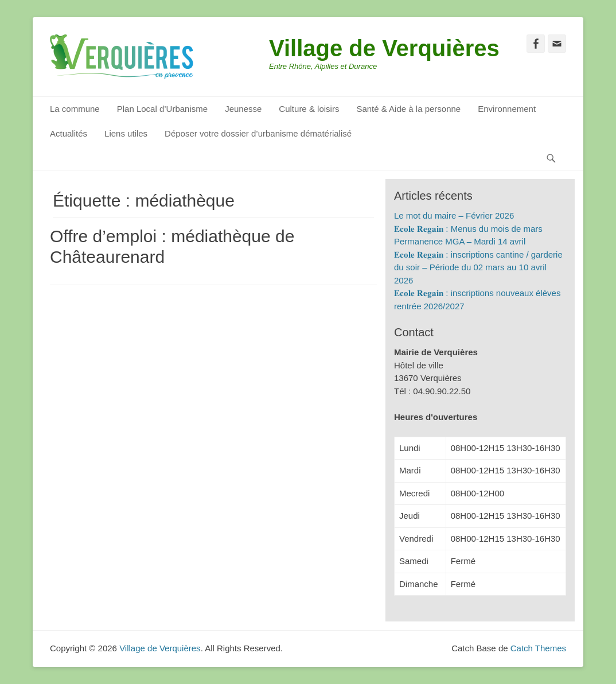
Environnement (507, 109)
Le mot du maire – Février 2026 (454, 215)
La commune (75, 109)
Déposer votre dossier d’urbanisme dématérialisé (258, 133)
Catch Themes (538, 648)
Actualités (69, 133)
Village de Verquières (384, 48)
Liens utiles (126, 133)
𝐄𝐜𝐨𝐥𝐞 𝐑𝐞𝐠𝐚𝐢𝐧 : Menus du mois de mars (468, 229)
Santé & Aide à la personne (408, 109)
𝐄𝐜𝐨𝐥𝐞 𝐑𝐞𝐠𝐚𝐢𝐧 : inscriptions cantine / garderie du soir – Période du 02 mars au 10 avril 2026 (478, 267)
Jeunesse (243, 109)
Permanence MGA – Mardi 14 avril (460, 241)
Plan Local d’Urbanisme (162, 109)
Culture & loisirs (309, 109)
